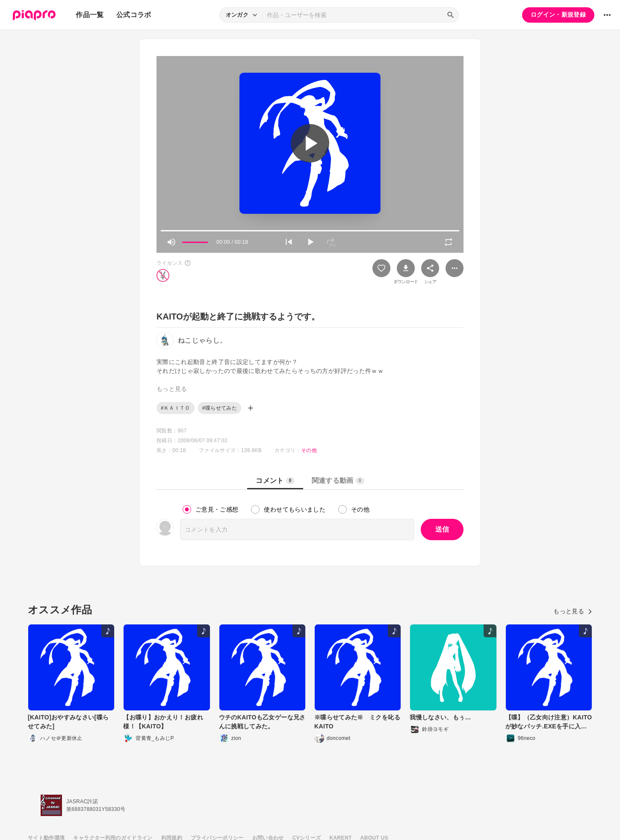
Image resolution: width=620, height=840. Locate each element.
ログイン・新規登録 (558, 15)
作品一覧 (90, 15)
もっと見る (573, 611)
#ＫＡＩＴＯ (176, 408)
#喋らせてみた (220, 408)
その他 (309, 450)
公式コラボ (134, 15)
